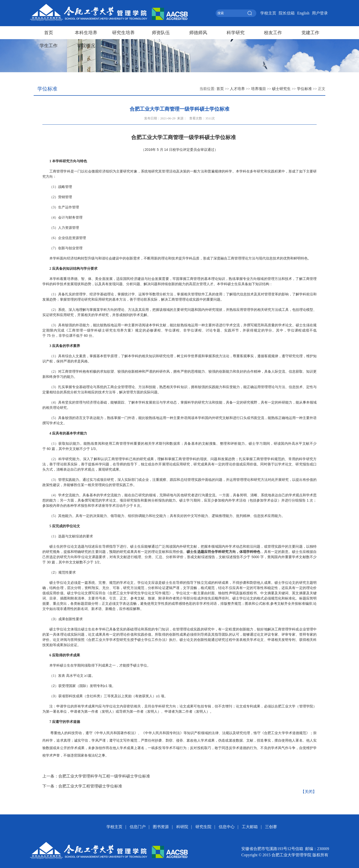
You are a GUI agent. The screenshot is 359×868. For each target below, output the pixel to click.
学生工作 (49, 46)
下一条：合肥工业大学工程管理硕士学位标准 (82, 786)
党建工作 (310, 33)
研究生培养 (123, 33)
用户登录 (320, 13)
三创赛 (271, 827)
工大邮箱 (250, 827)
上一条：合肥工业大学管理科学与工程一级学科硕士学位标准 (96, 776)
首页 (49, 33)
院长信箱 (287, 13)
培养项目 (259, 89)
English (303, 13)
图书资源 (161, 827)
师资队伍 (161, 33)
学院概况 (86, 46)
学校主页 (268, 13)
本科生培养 (86, 33)
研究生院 (203, 827)
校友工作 (273, 33)
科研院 (182, 827)
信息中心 (227, 827)
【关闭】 (309, 792)
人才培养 (237, 89)
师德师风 (198, 33)
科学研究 (236, 33)
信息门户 (138, 827)
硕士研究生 (281, 89)
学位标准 (304, 89)
